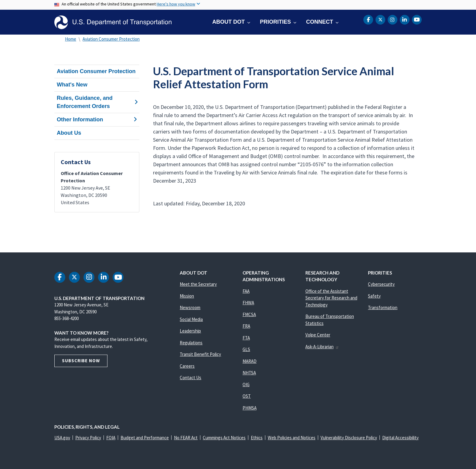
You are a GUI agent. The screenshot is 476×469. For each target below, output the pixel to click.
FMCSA (249, 314)
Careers (187, 366)
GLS (246, 349)
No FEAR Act (186, 438)
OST (247, 396)
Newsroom (190, 307)
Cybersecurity (381, 284)
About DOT (228, 22)
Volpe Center (318, 335)
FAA (246, 291)
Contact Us (190, 378)
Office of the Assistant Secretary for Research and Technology (331, 298)
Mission (187, 296)
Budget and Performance (145, 438)
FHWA (248, 303)
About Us (69, 133)
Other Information (97, 120)
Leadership (190, 331)
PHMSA (250, 408)
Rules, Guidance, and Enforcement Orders (97, 102)
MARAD (250, 361)
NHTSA (249, 373)
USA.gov (62, 438)
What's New (72, 85)
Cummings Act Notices (224, 438)
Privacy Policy (88, 438)
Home (71, 39)
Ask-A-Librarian (322, 347)
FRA (246, 326)
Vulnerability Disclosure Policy (349, 438)
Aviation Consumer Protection (111, 39)
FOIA (111, 438)
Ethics (257, 438)
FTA (246, 338)
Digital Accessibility (400, 438)
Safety (374, 296)
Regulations (191, 343)
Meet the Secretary (198, 284)
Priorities (275, 22)
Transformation (383, 307)
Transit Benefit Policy (200, 354)
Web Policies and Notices (292, 438)
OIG (246, 385)
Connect (320, 22)
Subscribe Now (81, 361)
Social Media (191, 319)
